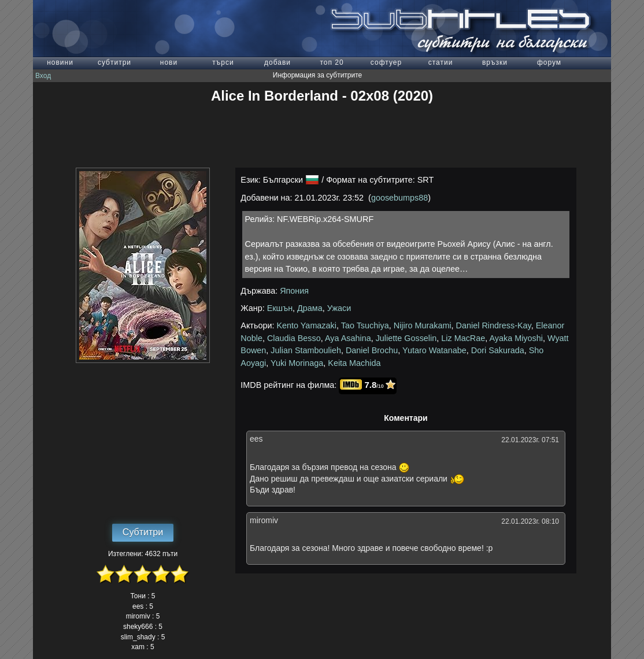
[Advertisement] (322, 136)
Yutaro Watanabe (434, 350)
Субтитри (143, 532)
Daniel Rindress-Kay (494, 325)
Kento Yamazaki (307, 325)
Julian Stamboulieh (306, 350)
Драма (310, 308)
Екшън (280, 308)
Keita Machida (354, 363)
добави (277, 62)
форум (549, 62)
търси (223, 62)
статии (441, 62)
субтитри (114, 62)
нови (169, 62)
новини (60, 62)
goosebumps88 (399, 198)
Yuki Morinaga (297, 363)
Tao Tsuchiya (365, 325)
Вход (43, 76)
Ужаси (339, 308)
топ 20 (332, 62)
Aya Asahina (348, 338)
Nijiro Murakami (423, 325)
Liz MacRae (463, 338)
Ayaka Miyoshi (516, 338)
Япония (294, 291)
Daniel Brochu (372, 350)
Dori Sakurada (498, 350)
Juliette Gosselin (406, 338)
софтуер (386, 62)
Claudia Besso (294, 338)
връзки (495, 62)
